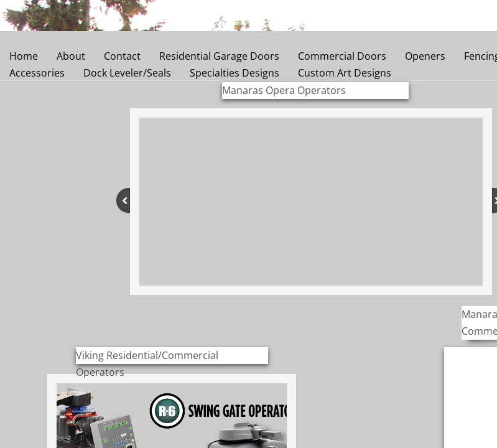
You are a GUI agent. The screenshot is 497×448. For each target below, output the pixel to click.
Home (24, 56)
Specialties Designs (235, 73)
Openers (425, 56)
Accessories (37, 73)
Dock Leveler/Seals (127, 73)
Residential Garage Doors (219, 56)
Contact (122, 56)
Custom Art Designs (345, 73)
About (71, 56)
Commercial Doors (342, 56)
